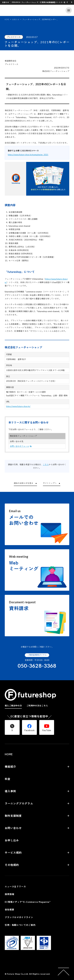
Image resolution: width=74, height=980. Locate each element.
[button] (67, 2)
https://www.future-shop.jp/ (18, 406)
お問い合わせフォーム (19, 446)
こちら (46, 464)
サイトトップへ (50, 483)
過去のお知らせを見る (23, 483)
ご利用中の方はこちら (37, 706)
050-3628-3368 (37, 666)
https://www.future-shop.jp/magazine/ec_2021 (28, 155)
